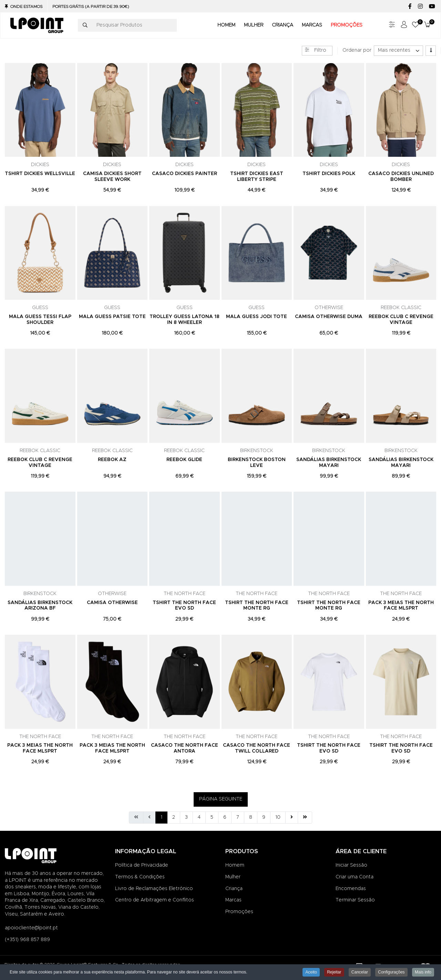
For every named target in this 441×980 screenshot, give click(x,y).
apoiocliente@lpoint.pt (31, 928)
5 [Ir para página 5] (212, 817)
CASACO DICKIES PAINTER (184, 174)
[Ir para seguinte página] (292, 818)
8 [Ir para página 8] (251, 817)
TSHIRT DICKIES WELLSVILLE (40, 174)
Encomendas (351, 889)
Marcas (233, 900)
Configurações (391, 972)
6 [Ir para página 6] (225, 817)
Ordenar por (357, 50)
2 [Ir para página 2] (174, 817)
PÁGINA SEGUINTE (221, 799)
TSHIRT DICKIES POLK (329, 174)
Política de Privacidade (142, 865)
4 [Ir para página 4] (199, 817)
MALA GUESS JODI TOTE (257, 317)
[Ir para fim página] (305, 818)
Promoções (239, 912)
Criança (234, 889)
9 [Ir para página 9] (264, 817)
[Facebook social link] (410, 7)
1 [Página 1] (161, 817)
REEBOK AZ (112, 460)
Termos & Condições (140, 877)
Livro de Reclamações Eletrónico (154, 889)
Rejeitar (334, 972)
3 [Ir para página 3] (186, 817)
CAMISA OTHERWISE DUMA (329, 317)
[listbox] (398, 51)
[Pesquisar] (85, 25)
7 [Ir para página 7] (238, 817)
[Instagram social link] (420, 7)
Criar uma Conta (355, 877)
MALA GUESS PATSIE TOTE (112, 317)
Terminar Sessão (355, 900)
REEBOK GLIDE (184, 460)
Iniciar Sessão (351, 865)
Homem (235, 865)
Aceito (311, 972)
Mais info (423, 972)
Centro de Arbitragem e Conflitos (155, 900)
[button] (416, 25)
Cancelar (360, 972)
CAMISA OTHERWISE (112, 603)
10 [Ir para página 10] (278, 817)
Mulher (233, 877)
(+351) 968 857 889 (27, 940)
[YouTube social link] (432, 7)
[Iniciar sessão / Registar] (404, 25)
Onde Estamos (26, 7)
